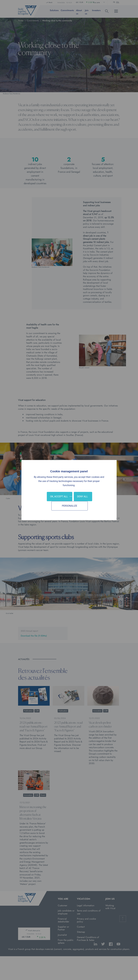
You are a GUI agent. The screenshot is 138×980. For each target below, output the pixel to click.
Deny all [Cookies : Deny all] (82, 497)
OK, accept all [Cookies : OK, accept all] (59, 497)
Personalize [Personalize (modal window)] (69, 506)
